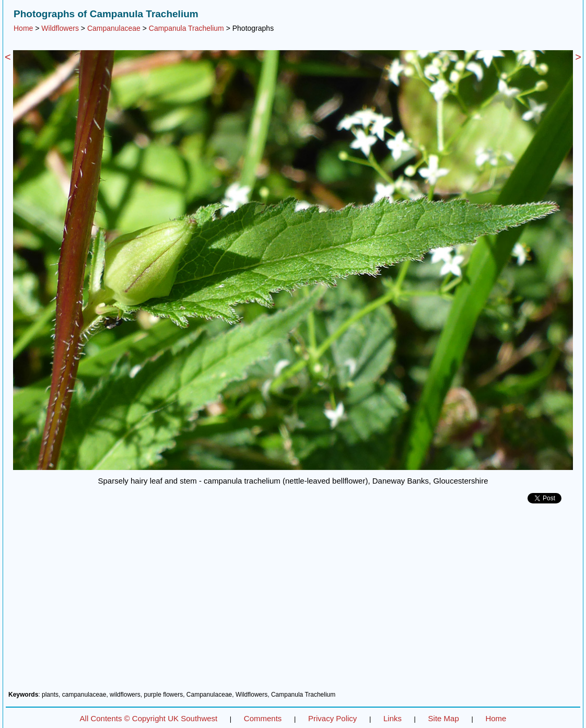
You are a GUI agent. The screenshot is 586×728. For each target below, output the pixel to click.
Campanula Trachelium (186, 28)
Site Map (444, 718)
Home (23, 28)
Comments (263, 718)
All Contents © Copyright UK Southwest (149, 718)
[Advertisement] (293, 601)
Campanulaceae (114, 28)
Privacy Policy (332, 718)
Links (392, 718)
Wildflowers (60, 28)
